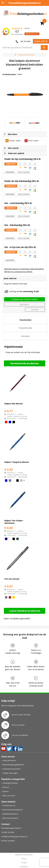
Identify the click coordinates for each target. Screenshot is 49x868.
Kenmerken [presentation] (25, 331)
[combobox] (22, 48)
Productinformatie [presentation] (25, 323)
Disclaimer (24, 861)
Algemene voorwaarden (24, 850)
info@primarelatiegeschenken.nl (14, 831)
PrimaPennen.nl (9, 800)
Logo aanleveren (9, 755)
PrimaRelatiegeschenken (11, 823)
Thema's (6, 782)
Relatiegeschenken (10, 778)
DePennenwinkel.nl (10, 813)
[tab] (25, 315)
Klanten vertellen (8, 836)
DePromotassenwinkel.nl (13, 805)
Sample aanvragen (10, 768)
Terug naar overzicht (26, 55)
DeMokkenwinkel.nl (10, 809)
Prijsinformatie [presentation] (25, 315)
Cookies (24, 857)
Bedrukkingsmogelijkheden (13, 759)
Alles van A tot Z (9, 790)
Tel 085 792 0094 (8, 827)
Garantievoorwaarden (12, 764)
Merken (6, 786)
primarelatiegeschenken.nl (24, 865)
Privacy (24, 854)
